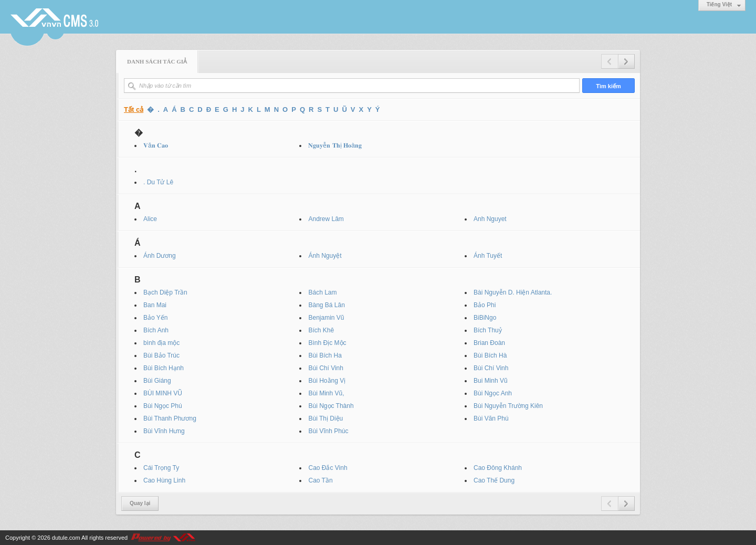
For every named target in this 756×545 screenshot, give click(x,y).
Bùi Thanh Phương (170, 418)
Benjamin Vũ (326, 318)
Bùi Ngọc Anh (493, 393)
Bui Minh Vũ (491, 381)
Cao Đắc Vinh (328, 468)
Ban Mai (155, 305)
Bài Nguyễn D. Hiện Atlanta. (513, 292)
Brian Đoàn (489, 343)
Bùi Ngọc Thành (331, 406)
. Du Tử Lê (158, 182)
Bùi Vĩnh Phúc (328, 431)
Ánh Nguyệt (325, 256)
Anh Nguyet (490, 219)
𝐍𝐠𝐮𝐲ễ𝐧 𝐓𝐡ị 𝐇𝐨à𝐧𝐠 (335, 145)
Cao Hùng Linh (164, 480)
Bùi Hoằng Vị (327, 381)
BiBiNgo (485, 318)
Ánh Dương (160, 256)
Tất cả (134, 109)
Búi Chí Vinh (326, 368)
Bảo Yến (155, 318)
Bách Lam (322, 292)
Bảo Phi (485, 305)
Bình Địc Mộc (327, 343)
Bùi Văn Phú (491, 418)
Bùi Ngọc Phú (163, 406)
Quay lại (140, 503)
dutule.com (66, 538)
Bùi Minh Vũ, (326, 393)
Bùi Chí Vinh (491, 368)
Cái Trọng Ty (161, 468)
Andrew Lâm (326, 219)
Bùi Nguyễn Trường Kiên (508, 406)
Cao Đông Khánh (498, 468)
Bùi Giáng (157, 381)
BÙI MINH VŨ (163, 393)
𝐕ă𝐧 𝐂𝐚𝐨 (156, 145)
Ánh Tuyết (488, 256)
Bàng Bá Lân (326, 305)
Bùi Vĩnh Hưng (164, 431)
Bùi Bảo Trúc (161, 355)
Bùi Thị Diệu (325, 418)
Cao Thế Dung (494, 480)
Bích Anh (156, 330)
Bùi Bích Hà (490, 355)
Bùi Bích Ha (325, 355)
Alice (150, 219)
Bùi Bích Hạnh (164, 368)
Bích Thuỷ (488, 330)
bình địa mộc (161, 343)
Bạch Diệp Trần (165, 292)
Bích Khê (321, 330)
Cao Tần (320, 480)
